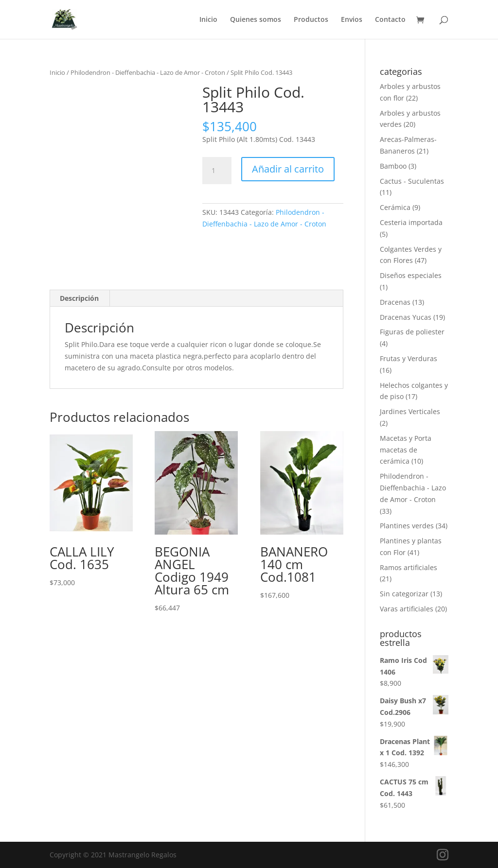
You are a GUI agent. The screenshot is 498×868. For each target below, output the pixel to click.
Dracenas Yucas (406, 317)
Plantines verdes (407, 526)
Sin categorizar (404, 594)
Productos (311, 20)
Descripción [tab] (79, 298)
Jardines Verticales (410, 411)
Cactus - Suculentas (412, 181)
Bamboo (393, 166)
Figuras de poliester (412, 332)
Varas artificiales (407, 609)
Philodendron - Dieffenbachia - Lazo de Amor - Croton (148, 72)
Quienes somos (256, 20)
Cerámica (395, 207)
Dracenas (395, 302)
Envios (352, 20)
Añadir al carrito (288, 169)
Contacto (390, 20)
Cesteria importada (411, 222)
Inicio (208, 20)
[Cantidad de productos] (217, 171)
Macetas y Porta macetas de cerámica (406, 450)
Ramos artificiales (409, 567)
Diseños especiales (411, 275)
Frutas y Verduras (409, 358)
